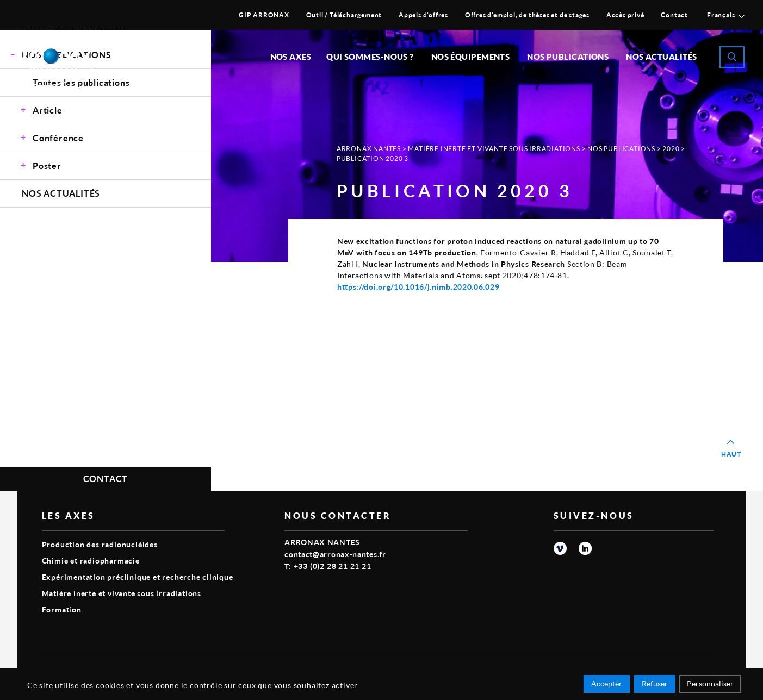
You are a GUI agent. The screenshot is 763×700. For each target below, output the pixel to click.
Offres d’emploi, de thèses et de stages (527, 15)
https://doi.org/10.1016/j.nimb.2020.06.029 (418, 287)
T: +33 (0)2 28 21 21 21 (328, 566)
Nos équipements (471, 57)
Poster (47, 165)
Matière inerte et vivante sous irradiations (494, 149)
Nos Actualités (661, 57)
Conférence (58, 138)
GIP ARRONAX (264, 15)
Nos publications (568, 57)
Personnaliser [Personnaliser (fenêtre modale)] (710, 685)
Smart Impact (689, 670)
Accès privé (625, 15)
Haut (731, 454)
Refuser (655, 685)
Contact (674, 15)
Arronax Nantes (369, 149)
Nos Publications (621, 149)
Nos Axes (291, 57)
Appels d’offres (423, 15)
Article (48, 110)
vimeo (560, 548)
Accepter (607, 685)
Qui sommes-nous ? (370, 57)
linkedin (585, 548)
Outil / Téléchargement (344, 15)
